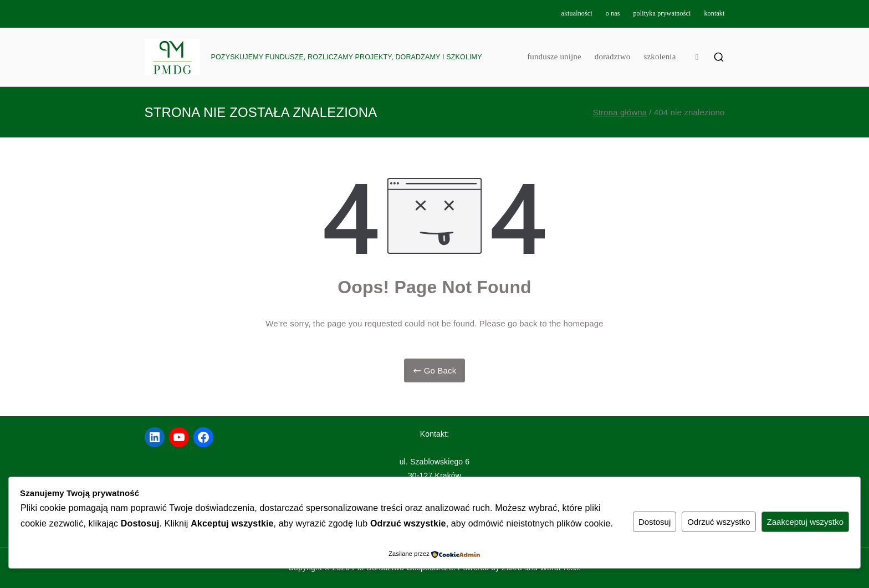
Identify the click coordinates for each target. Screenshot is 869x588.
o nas (613, 13)
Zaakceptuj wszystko (805, 522)
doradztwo (613, 57)
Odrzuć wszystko (719, 522)
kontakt (714, 13)
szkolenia (660, 57)
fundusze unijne (554, 57)
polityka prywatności (662, 13)
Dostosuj (655, 522)
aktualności (576, 13)
